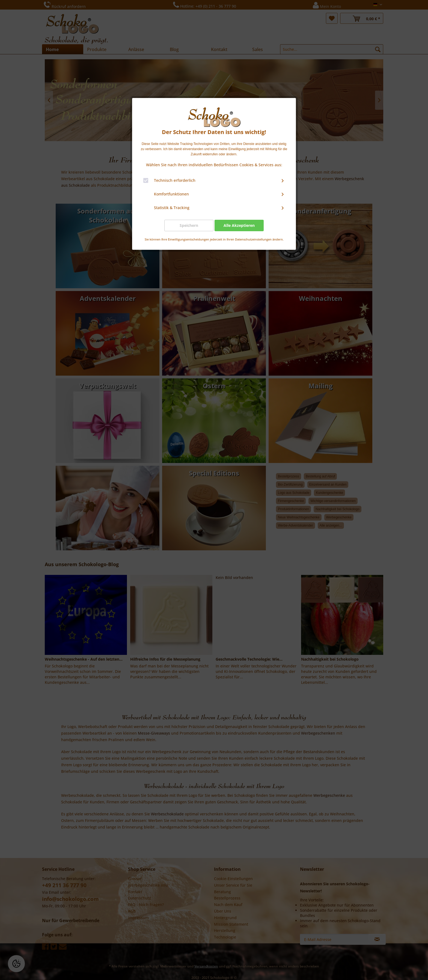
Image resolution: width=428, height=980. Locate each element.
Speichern (189, 225)
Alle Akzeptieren (239, 225)
